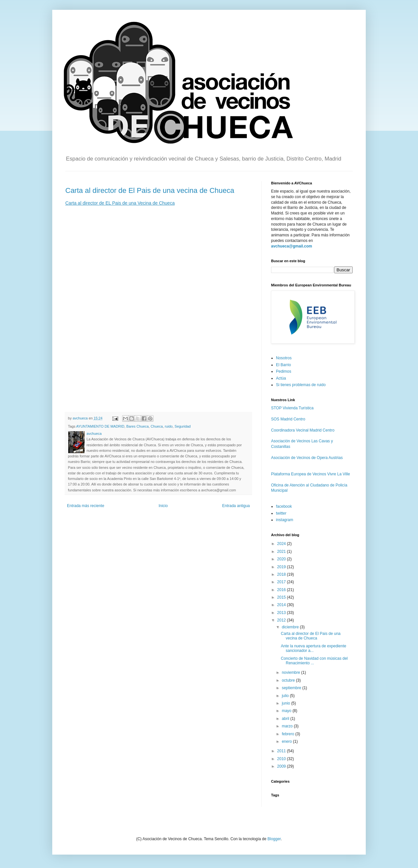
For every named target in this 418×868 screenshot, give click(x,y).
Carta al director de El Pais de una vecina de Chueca (150, 190)
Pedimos (284, 371)
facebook (284, 506)
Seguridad (182, 426)
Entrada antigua (236, 506)
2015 (282, 597)
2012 (282, 620)
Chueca (157, 426)
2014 (282, 605)
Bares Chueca (137, 426)
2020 (282, 559)
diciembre (291, 627)
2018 (282, 574)
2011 (282, 751)
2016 (282, 590)
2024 (282, 544)
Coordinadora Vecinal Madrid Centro (303, 430)
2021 (282, 552)
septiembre (292, 688)
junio (287, 703)
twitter (281, 513)
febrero (289, 734)
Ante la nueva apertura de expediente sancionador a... (313, 648)
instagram (285, 520)
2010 (282, 759)
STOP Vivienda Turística (292, 408)
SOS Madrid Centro (288, 419)
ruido (169, 426)
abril (286, 719)
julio (286, 696)
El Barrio (283, 365)
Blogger (274, 839)
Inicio (163, 506)
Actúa (281, 378)
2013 (282, 613)
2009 (282, 766)
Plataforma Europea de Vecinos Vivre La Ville (311, 474)
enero (287, 741)
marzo (288, 726)
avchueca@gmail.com (292, 246)
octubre (289, 680)
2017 (282, 582)
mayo (287, 711)
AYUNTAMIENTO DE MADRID (100, 426)
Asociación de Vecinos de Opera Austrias (307, 458)
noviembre (291, 672)
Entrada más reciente (86, 506)
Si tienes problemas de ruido (301, 385)
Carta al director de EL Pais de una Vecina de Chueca (120, 203)
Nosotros (284, 358)
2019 (282, 567)
